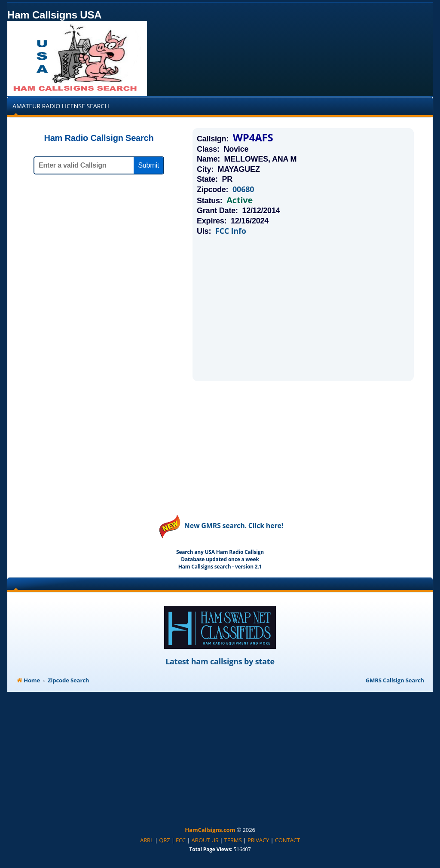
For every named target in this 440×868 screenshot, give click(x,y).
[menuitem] (147, 840)
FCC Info (231, 231)
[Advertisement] (303, 308)
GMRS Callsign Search (395, 680)
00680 (243, 189)
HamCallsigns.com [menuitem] (210, 830)
